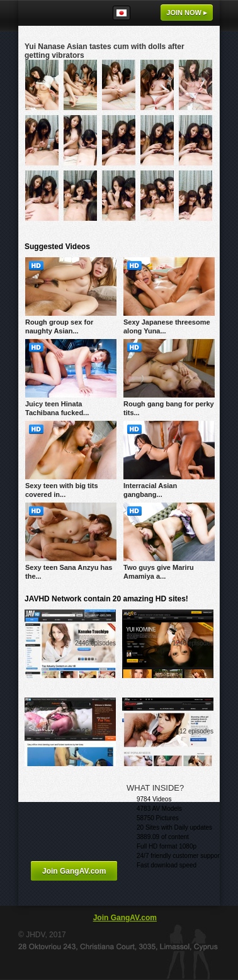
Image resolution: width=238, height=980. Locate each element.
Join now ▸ (187, 13)
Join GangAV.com (74, 871)
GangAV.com (56, 13)
